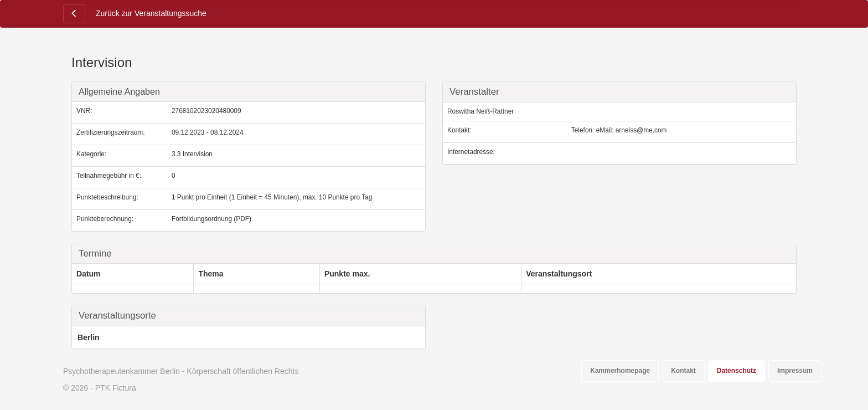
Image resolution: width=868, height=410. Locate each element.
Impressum (795, 371)
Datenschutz (737, 371)
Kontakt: (459, 130)
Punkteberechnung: (105, 219)
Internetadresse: (471, 152)
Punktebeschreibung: (107, 197)
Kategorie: (91, 154)
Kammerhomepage (620, 371)
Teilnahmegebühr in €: (109, 176)
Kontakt (683, 371)
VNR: (84, 111)
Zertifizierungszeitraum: (111, 132)
